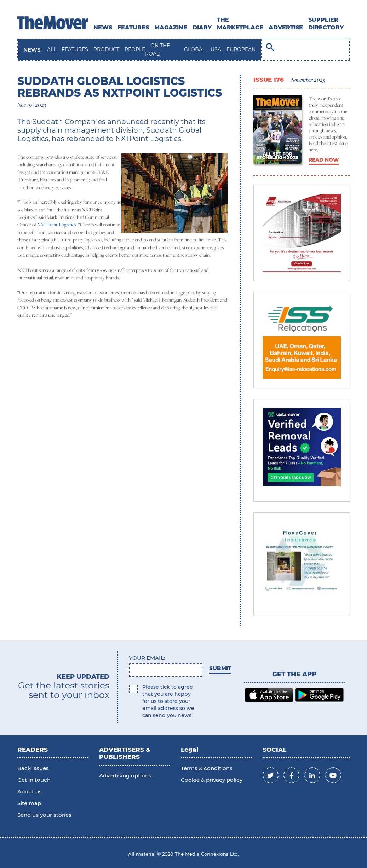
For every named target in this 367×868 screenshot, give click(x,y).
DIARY (202, 27)
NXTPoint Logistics (57, 225)
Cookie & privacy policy (212, 780)
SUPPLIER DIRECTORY (326, 24)
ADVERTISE (286, 27)
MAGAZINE (171, 27)
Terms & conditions (207, 768)
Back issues (33, 768)
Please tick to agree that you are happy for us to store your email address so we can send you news (168, 701)
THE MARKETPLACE (240, 24)
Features (133, 27)
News (103, 27)
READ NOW (324, 160)
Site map (29, 803)
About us (30, 791)
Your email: (147, 658)
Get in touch (34, 780)
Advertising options (125, 776)
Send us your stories (44, 815)
